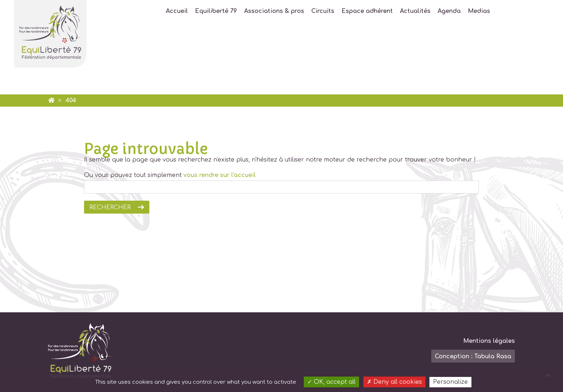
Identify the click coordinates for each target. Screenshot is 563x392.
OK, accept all (331, 382)
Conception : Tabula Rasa (473, 356)
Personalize (450, 382)
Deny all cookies (394, 382)
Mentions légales (489, 341)
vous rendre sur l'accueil (220, 175)
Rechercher (110, 207)
